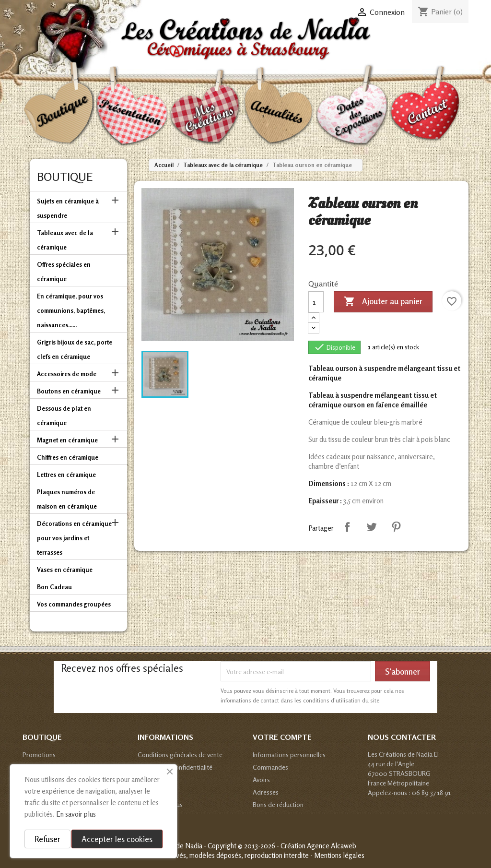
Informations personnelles (289, 755)
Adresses (266, 792)
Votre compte (282, 737)
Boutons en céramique (69, 391)
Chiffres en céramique (68, 457)
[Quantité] (316, 302)
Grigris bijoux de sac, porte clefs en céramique (75, 349)
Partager (347, 527)
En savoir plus (76, 814)
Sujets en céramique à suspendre (68, 208)
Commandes (270, 767)
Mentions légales (339, 855)
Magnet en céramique (67, 440)
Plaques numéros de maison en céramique (67, 499)
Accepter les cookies (117, 839)
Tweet (372, 527)
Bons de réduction (278, 804)
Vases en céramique (65, 570)
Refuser (47, 839)
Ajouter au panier (383, 302)
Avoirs (261, 779)
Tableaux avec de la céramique (65, 240)
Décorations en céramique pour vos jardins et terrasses (74, 538)
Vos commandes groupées (74, 604)
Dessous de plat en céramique (64, 416)
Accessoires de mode (67, 374)
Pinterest (396, 527)
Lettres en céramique (66, 475)
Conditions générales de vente (180, 755)
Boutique (65, 177)
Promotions (39, 755)
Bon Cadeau (54, 587)
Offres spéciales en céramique (64, 272)
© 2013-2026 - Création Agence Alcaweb (297, 846)
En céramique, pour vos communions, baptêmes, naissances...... (71, 310)
